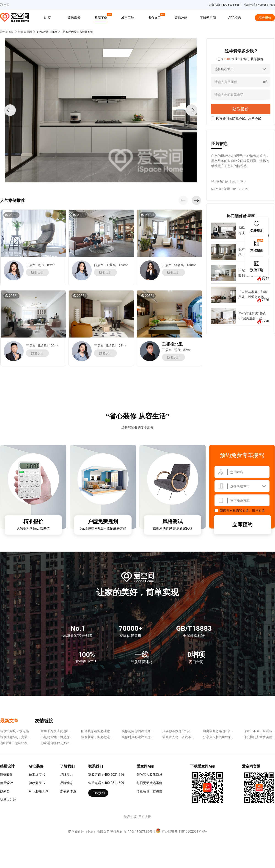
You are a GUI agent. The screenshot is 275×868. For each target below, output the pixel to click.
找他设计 (37, 272)
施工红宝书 (37, 775)
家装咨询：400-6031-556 (106, 775)
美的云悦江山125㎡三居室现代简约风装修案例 (65, 32)
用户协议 (255, 118)
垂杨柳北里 (172, 344)
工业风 (111, 265)
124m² (123, 265)
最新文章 (9, 721)
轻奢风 (179, 265)
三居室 (31, 265)
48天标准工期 (39, 791)
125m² (122, 346)
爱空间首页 (7, 32)
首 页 (47, 18)
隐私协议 (239, 118)
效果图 (5, 791)
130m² (191, 265)
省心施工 (155, 17)
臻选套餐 (74, 18)
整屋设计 (6, 783)
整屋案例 (102, 17)
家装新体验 (68, 791)
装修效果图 (25, 32)
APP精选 (235, 18)
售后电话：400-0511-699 (106, 783)
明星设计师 (8, 799)
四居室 (99, 265)
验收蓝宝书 (37, 783)
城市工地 (128, 18)
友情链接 (44, 721)
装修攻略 (181, 18)
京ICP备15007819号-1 (139, 832)
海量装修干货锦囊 (149, 791)
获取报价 (241, 109)
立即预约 (242, 525)
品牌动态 (66, 783)
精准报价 (265, 18)
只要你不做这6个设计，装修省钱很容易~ (191, 731)
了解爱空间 (208, 18)
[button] (183, 200)
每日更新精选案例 (149, 783)
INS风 (42, 346)
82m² (187, 350)
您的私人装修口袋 (149, 775)
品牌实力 (66, 775)
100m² (54, 346)
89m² (51, 265)
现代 (41, 265)
